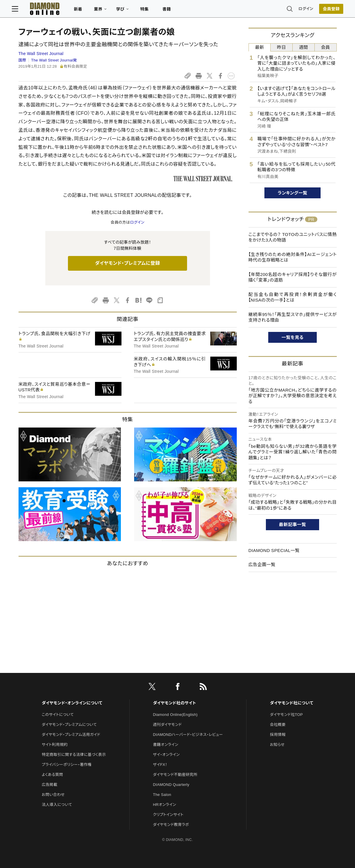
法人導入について (57, 805)
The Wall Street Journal (41, 54)
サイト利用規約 (55, 745)
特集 (151, 11)
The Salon (162, 795)
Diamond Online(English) (175, 715)
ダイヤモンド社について (292, 703)
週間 (304, 47)
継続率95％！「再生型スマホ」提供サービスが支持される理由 (293, 317)
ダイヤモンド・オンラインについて (72, 703)
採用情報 (278, 735)
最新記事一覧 (293, 524)
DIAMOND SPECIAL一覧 (274, 550)
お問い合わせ (53, 795)
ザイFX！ (160, 765)
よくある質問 (52, 775)
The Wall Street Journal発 (54, 60)
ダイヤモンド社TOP (286, 715)
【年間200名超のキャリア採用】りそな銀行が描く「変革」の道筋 (293, 277)
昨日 (282, 47)
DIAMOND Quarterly (171, 785)
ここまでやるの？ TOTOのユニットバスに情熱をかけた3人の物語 (293, 237)
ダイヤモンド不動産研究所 (175, 775)
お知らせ (277, 745)
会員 (325, 47)
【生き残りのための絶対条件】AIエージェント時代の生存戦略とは (293, 257)
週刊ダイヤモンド (167, 725)
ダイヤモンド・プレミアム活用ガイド (71, 735)
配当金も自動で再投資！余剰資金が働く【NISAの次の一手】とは (293, 297)
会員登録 (325, 10)
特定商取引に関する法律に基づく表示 (74, 755)
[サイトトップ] (46, 10)
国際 (22, 60)
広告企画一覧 (262, 564)
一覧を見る (292, 337)
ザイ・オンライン (166, 755)
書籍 (173, 11)
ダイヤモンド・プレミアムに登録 (127, 263)
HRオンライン (165, 805)
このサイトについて (58, 715)
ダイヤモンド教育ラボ (171, 825)
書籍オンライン (166, 745)
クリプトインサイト (168, 815)
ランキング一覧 (292, 193)
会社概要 (278, 725)
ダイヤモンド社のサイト (174, 703)
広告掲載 (50, 785)
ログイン (299, 10)
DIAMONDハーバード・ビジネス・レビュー (188, 735)
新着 (85, 11)
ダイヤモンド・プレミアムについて (69, 725)
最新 (260, 47)
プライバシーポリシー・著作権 (67, 765)
